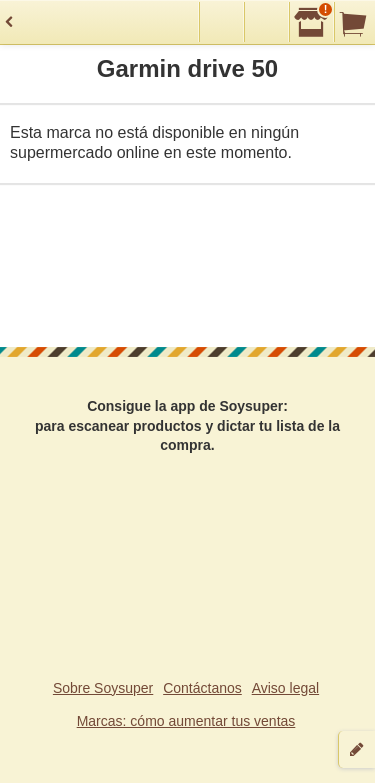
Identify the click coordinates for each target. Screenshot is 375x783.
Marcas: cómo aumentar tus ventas (186, 721)
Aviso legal (285, 688)
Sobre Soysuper (103, 688)
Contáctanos (202, 688)
